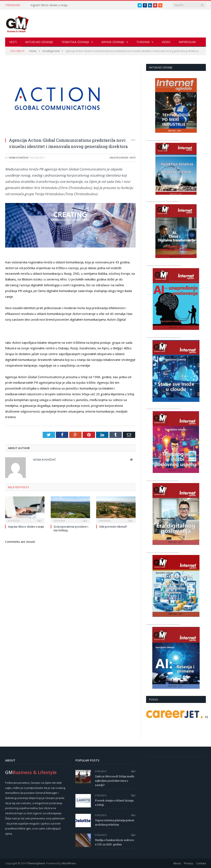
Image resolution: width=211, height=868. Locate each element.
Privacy (189, 863)
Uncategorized (119, 157)
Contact (201, 863)
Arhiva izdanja (113, 42)
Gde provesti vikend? (113, 526)
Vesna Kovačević (19, 157)
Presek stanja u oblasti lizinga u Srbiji (114, 802)
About (177, 863)
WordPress (69, 863)
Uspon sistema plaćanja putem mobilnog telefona (115, 822)
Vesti (13, 42)
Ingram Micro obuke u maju (49, 5)
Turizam (143, 42)
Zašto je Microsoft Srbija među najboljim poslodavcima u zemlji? (115, 780)
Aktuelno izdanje (39, 42)
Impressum (187, 42)
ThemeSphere (36, 863)
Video (166, 42)
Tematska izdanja (75, 42)
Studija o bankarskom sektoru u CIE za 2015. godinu (114, 842)
